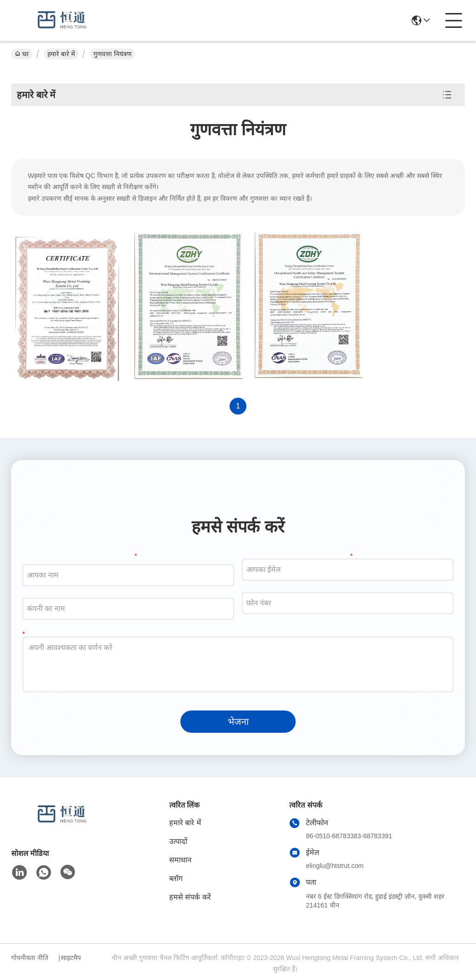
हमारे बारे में (61, 54)
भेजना (238, 722)
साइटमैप (71, 958)
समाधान (180, 860)
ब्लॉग (176, 878)
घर (22, 54)
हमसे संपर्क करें (190, 897)
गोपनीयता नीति (30, 958)
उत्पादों (178, 841)
